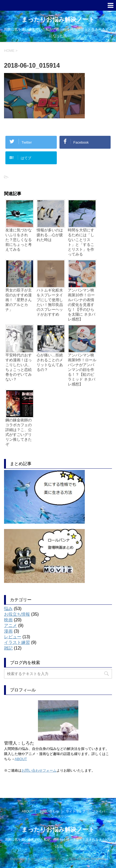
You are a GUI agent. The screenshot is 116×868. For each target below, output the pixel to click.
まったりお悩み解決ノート (58, 19)
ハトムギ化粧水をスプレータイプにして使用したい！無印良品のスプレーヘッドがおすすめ (50, 302)
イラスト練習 (17, 642)
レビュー (13, 637)
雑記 (8, 648)
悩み (8, 609)
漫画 (8, 631)
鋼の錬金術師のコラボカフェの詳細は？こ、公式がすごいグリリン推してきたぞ (19, 432)
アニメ (10, 626)
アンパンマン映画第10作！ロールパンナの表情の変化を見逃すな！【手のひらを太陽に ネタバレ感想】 (82, 305)
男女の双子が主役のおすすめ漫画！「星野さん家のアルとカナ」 (19, 300)
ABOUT (21, 759)
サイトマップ (76, 811)
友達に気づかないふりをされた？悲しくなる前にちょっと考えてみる (19, 240)
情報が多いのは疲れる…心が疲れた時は (50, 235)
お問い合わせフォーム (39, 770)
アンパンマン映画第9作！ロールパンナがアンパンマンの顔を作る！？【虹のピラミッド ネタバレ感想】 (82, 370)
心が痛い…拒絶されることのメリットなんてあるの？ (50, 362)
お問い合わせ (49, 811)
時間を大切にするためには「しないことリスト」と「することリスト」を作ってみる (81, 242)
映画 (8, 620)
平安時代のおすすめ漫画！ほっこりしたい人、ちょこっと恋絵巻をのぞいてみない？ (19, 367)
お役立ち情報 (17, 614)
